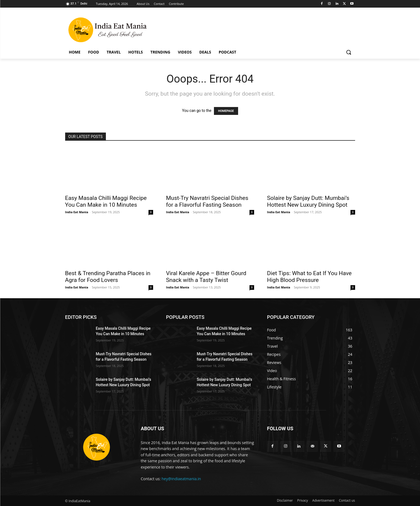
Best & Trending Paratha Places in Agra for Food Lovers (108, 277)
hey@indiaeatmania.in (181, 479)
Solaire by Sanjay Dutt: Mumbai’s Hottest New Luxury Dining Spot (308, 201)
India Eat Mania (77, 212)
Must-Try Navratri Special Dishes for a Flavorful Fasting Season (207, 201)
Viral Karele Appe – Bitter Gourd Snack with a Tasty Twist (206, 277)
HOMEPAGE (226, 111)
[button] (349, 52)
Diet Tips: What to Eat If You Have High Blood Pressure (310, 277)
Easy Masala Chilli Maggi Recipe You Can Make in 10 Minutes (106, 201)
